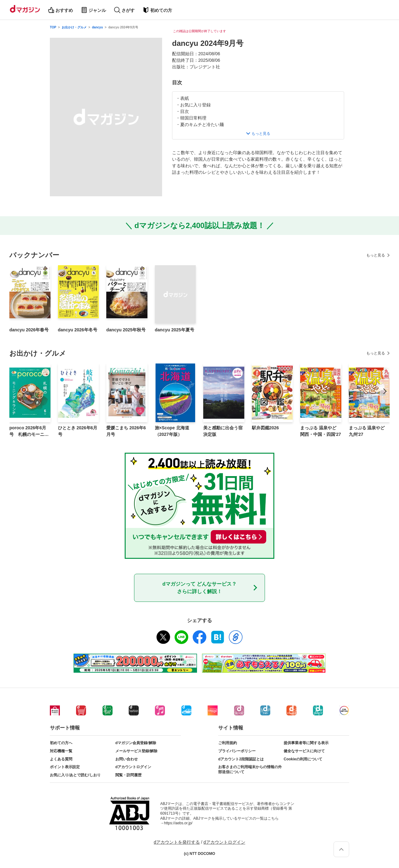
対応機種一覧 (61, 751)
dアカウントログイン (133, 767)
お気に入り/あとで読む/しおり (75, 775)
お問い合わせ (127, 759)
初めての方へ (61, 743)
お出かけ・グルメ (74, 27)
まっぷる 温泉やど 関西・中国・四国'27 (321, 431)
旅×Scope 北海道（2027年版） (172, 431)
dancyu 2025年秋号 (126, 330)
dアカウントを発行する (177, 842)
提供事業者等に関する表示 (306, 743)
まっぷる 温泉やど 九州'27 (367, 431)
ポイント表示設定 (65, 767)
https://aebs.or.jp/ (178, 823)
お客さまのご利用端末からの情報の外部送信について (250, 769)
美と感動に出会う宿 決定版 (223, 431)
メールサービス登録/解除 (136, 751)
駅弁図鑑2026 (265, 428)
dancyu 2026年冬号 (78, 330)
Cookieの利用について (303, 759)
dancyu (97, 27)
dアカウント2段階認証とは (241, 759)
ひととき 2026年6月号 (78, 431)
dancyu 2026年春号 (29, 330)
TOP (53, 27)
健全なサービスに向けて (304, 751)
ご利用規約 (228, 743)
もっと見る (376, 255)
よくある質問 (61, 759)
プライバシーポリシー (237, 751)
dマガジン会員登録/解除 (136, 743)
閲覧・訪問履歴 (128, 775)
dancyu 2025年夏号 (175, 330)
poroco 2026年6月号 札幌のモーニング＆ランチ (29, 432)
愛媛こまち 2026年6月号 (126, 431)
